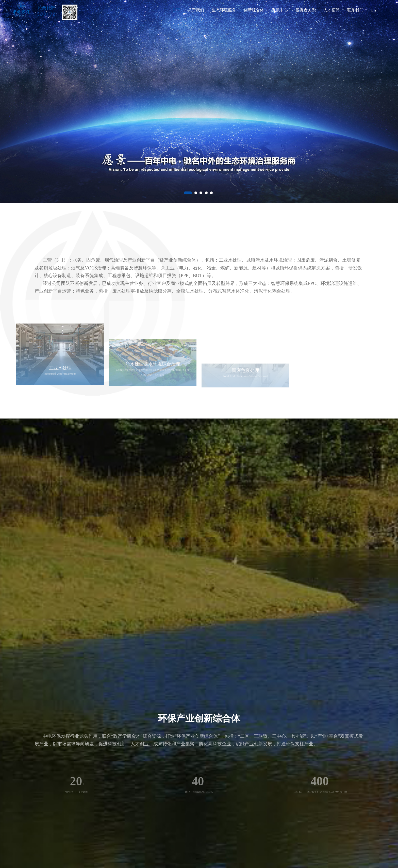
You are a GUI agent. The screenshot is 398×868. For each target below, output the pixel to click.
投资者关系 (306, 10)
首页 (176, 10)
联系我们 (355, 10)
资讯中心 (280, 10)
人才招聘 (331, 10)
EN (374, 10)
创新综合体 (254, 10)
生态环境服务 (224, 10)
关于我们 (196, 10)
